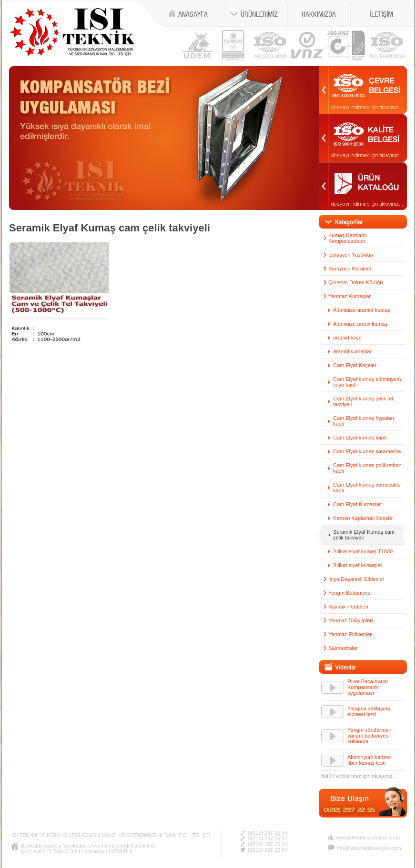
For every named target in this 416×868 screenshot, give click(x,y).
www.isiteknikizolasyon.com (368, 838)
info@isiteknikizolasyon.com (368, 848)
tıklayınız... (384, 776)
